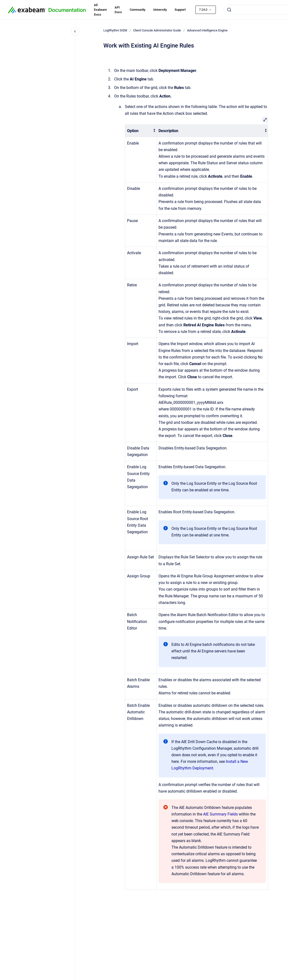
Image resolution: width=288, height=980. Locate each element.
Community (138, 10)
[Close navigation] (75, 31)
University (160, 10)
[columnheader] (141, 131)
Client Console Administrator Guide (157, 30)
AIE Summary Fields (220, 814)
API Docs (118, 10)
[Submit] (229, 10)
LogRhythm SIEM (115, 30)
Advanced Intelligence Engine (207, 30)
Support (180, 10)
